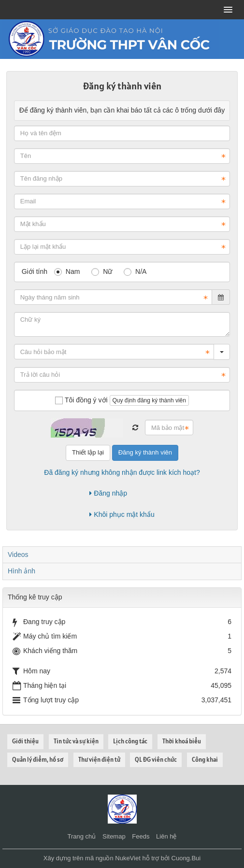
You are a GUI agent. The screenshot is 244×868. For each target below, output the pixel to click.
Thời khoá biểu (182, 741)
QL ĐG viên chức (156, 760)
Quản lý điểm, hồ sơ (38, 760)
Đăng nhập (108, 493)
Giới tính (35, 271)
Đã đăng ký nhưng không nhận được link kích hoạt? (122, 472)
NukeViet (128, 858)
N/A (135, 271)
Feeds (141, 836)
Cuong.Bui (186, 858)
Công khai (205, 760)
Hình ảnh (22, 571)
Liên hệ (166, 836)
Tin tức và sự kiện (76, 741)
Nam (67, 271)
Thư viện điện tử (99, 760)
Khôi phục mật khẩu (122, 514)
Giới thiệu (25, 741)
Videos (18, 555)
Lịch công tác (130, 741)
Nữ (102, 271)
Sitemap (114, 836)
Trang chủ (82, 836)
